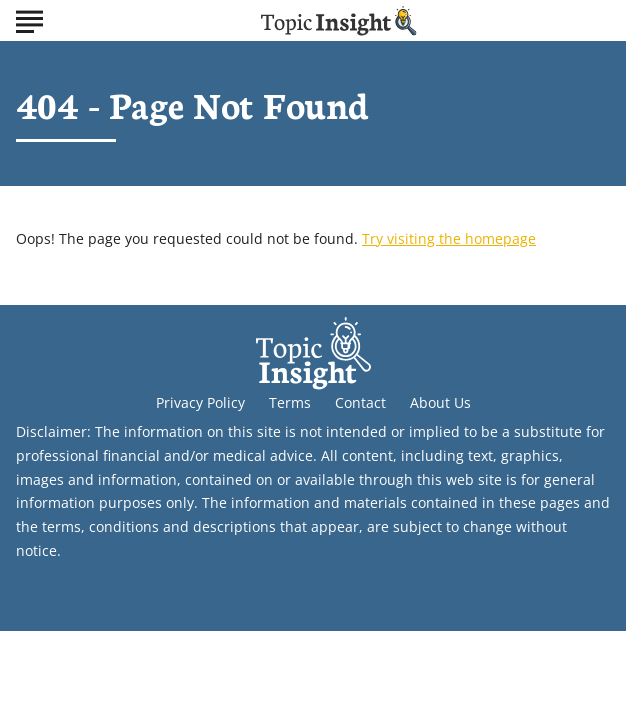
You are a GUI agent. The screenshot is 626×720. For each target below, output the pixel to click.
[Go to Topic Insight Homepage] (339, 20)
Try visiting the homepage (449, 238)
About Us (440, 402)
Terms (290, 402)
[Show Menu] (29, 19)
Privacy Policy (200, 402)
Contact (360, 402)
